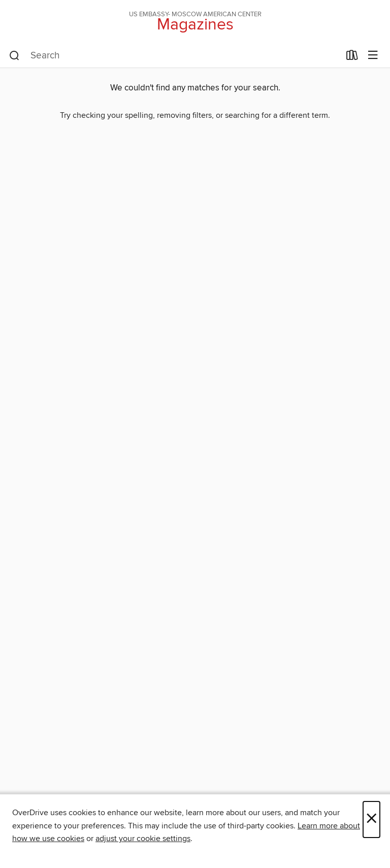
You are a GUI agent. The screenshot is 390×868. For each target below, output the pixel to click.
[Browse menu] (373, 56)
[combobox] (174, 56)
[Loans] (352, 57)
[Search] (14, 56)
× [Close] (371, 819)
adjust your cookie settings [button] (143, 839)
